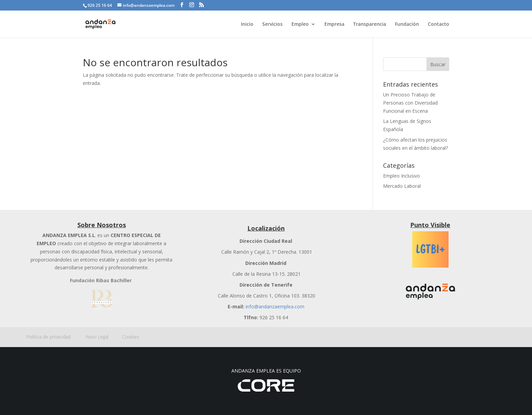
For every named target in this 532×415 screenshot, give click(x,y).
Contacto (439, 24)
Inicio (247, 24)
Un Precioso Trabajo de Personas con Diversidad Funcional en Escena (410, 103)
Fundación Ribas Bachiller (101, 280)
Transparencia (370, 24)
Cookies (131, 337)
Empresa (334, 24)
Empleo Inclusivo (402, 176)
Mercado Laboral (402, 186)
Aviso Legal (104, 337)
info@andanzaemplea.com (275, 306)
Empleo (300, 24)
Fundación (407, 24)
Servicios (272, 24)
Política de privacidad (56, 337)
